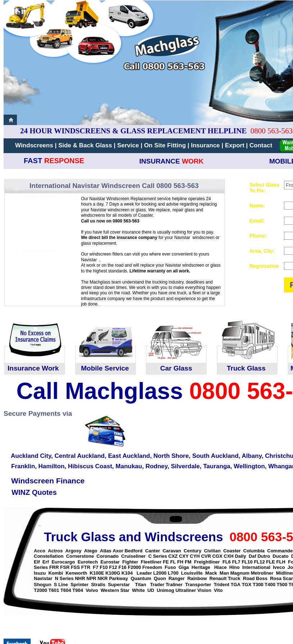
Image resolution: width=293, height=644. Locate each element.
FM (188, 562)
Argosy (73, 551)
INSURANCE (160, 161)
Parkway (119, 578)
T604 (66, 590)
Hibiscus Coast (90, 466)
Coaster (232, 551)
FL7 (236, 562)
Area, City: (262, 251)
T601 (54, 590)
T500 (282, 585)
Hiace (220, 567)
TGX (247, 585)
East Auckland (129, 456)
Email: (257, 221)
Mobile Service (105, 368)
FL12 (259, 562)
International (256, 567)
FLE (271, 562)
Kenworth (76, 573)
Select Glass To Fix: (264, 188)
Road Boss (255, 578)
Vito (218, 590)
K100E (97, 573)
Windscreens (34, 145)
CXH (229, 556)
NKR (103, 578)
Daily (241, 556)
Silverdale (185, 466)
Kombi (55, 573)
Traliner (174, 585)
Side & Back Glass (85, 145)
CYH (195, 556)
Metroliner (262, 573)
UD (151, 590)
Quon (160, 578)
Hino (235, 567)
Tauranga (217, 466)
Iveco (279, 567)
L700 (173, 573)
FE (166, 562)
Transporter (198, 585)
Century (192, 551)
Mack (211, 573)
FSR (65, 567)
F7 (96, 567)
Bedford (134, 551)
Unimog (165, 590)
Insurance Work (33, 368)
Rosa (276, 578)
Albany (251, 456)
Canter (152, 551)
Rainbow (197, 578)
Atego (91, 551)
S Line (61, 585)
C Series (158, 556)
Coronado (107, 556)
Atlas (106, 551)
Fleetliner (151, 562)
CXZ (173, 556)
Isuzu (40, 573)
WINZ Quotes (34, 492)
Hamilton (52, 466)
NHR (80, 578)
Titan (141, 585)
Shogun (42, 585)
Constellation (49, 556)
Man (224, 573)
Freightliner (207, 562)
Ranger (177, 578)
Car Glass (176, 368)
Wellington (249, 466)
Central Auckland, (81, 456)
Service (129, 145)
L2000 (160, 573)
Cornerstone (80, 556)
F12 (113, 567)
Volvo (92, 590)
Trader (158, 585)
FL (173, 562)
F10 (104, 567)
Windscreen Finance (48, 481)
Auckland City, (32, 456)
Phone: (258, 236)
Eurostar (110, 562)
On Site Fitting (165, 145)
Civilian (212, 551)
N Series (64, 578)
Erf (46, 562)
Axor (118, 551)
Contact (261, 145)
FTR (86, 567)
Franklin (23, 466)
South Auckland (215, 456)
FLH (281, 562)
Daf (253, 556)
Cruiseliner (134, 556)
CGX (217, 556)
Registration (264, 266)
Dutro (264, 556)
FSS (75, 567)
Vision (204, 590)
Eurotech (87, 562)
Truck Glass (246, 368)
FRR (54, 567)
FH (180, 562)
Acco (40, 551)
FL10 (247, 562)
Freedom (152, 567)
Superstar (119, 585)
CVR (206, 556)
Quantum (141, 578)
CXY (184, 556)
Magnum (240, 573)
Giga (184, 567)
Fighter (130, 562)
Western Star (115, 590)
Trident (222, 585)
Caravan (172, 551)
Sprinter (80, 585)
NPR (91, 578)
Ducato (280, 556)
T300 (258, 585)
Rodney (156, 466)
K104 (127, 573)
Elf (37, 562)
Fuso (170, 567)
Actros (55, 551)
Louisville (192, 573)
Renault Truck (225, 578)
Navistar (43, 578)
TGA (236, 585)
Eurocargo (63, 562)
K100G (113, 573)
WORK (193, 161)
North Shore (171, 456)
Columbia (254, 551)
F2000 (134, 567)
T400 (270, 585)
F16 (122, 567)
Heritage (201, 567)
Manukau (129, 466)
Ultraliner (186, 590)
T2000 (40, 590)
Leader (144, 573)
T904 (78, 590)
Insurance (206, 145)
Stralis (98, 585)
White (138, 590)
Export (236, 145)
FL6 (227, 562)
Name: (257, 206)
